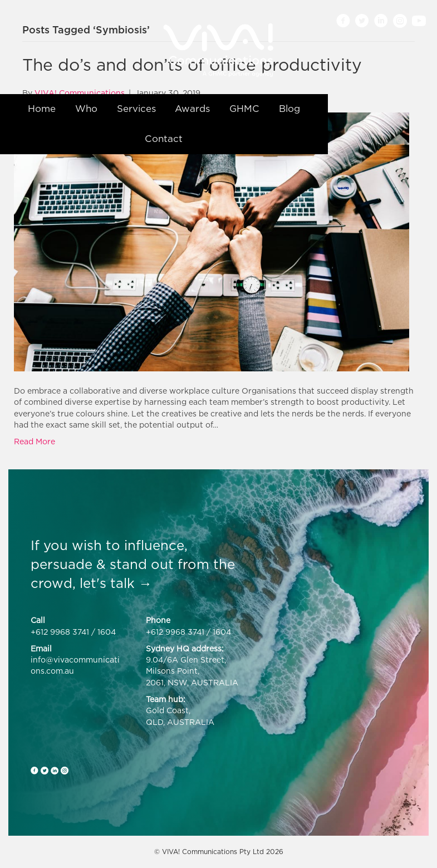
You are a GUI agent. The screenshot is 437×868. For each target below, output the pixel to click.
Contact (164, 139)
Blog (289, 109)
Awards (192, 109)
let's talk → (116, 583)
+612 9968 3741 (60, 632)
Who (86, 109)
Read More (35, 441)
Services (136, 109)
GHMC (244, 109)
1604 (107, 632)
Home (42, 109)
